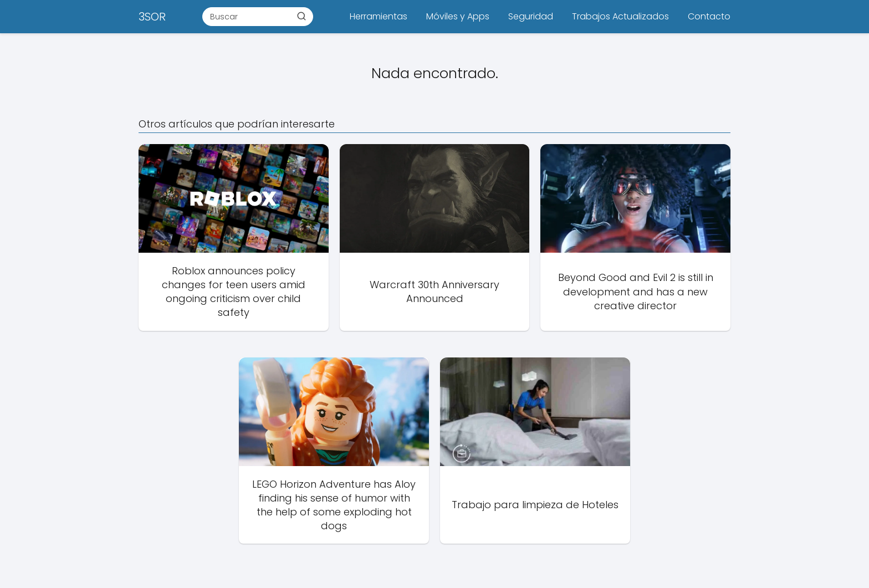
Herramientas (379, 16)
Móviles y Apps (458, 16)
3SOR (152, 17)
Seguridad (531, 16)
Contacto (709, 16)
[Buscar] (301, 16)
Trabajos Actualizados (620, 16)
